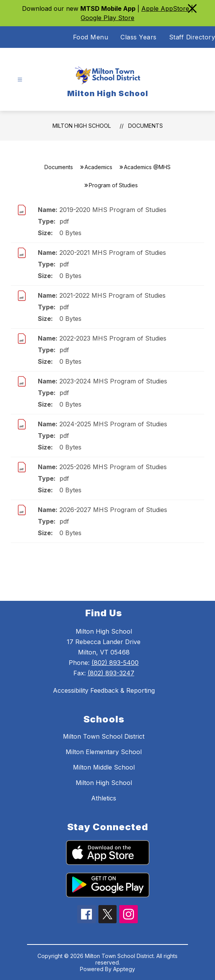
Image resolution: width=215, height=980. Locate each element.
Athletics (104, 798)
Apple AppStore (165, 8)
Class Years (139, 37)
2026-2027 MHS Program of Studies (113, 510)
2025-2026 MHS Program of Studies (113, 467)
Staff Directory (192, 37)
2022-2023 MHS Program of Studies (113, 338)
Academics (98, 167)
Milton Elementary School (104, 752)
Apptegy (124, 969)
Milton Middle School (104, 767)
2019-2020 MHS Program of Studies (113, 210)
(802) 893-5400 (115, 663)
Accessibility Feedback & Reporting (104, 690)
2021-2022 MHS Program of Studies (113, 295)
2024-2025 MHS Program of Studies (113, 424)
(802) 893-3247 (111, 673)
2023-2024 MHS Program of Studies (113, 381)
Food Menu (91, 37)
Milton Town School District (104, 736)
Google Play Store (107, 18)
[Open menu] (20, 80)
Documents (146, 126)
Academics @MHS (147, 167)
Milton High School (82, 126)
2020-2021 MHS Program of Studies (113, 253)
